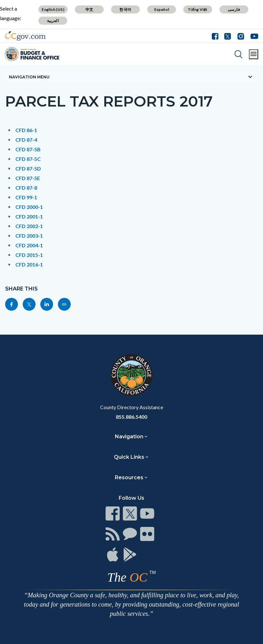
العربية (53, 21)
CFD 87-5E (28, 178)
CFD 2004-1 (29, 245)
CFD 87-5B (28, 149)
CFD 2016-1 (29, 264)
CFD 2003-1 (29, 236)
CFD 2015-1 (29, 255)
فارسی (234, 9)
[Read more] (25, 36)
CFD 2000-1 (29, 207)
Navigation (129, 437)
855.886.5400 (131, 417)
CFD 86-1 (26, 130)
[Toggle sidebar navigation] (131, 77)
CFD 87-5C (28, 159)
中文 (89, 9)
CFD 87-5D (28, 168)
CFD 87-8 (26, 188)
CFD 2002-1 (29, 226)
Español (162, 9)
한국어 (125, 9)
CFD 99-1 (26, 197)
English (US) (53, 9)
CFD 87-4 (26, 140)
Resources (129, 477)
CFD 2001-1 (29, 216)
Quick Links (129, 457)
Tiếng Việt (198, 9)
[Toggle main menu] (254, 54)
